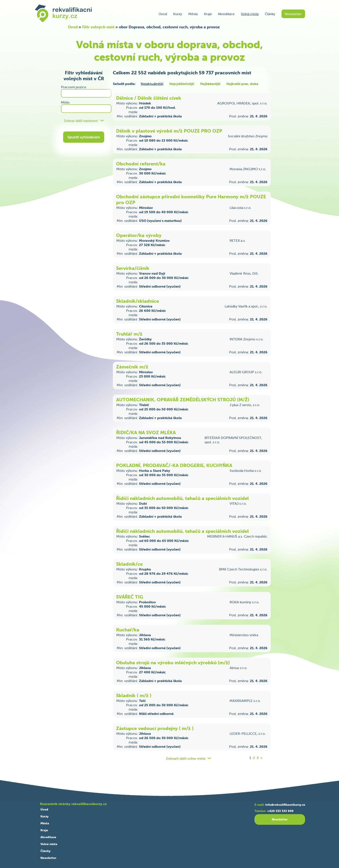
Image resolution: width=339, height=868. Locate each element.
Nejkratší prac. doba (242, 84)
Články (270, 14)
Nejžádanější (210, 84)
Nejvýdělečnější (182, 84)
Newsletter (293, 14)
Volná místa (250, 14)
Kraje (208, 14)
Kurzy (178, 14)
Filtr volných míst (98, 27)
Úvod (163, 14)
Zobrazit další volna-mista (186, 758)
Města (193, 14)
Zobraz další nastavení (81, 121)
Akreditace (226, 14)
